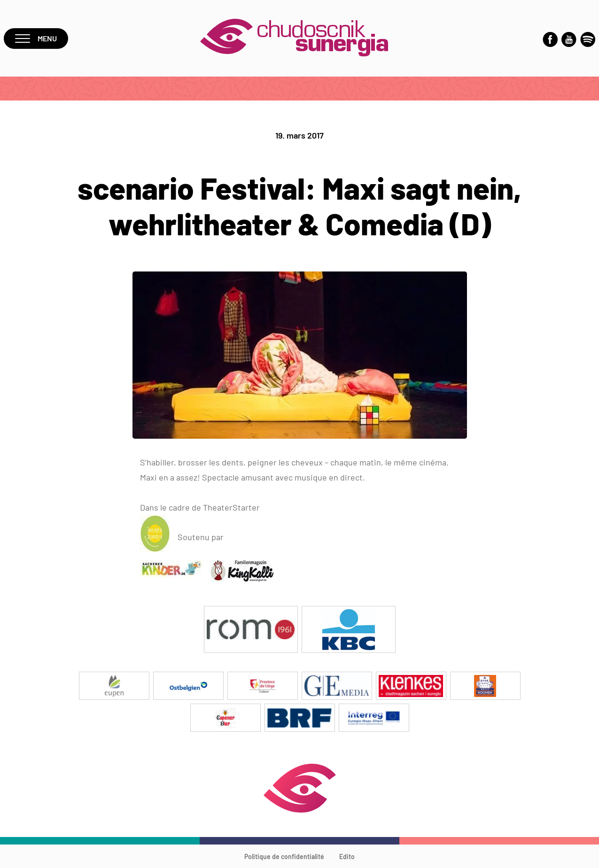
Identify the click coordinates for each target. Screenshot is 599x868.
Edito (347, 856)
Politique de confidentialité (284, 856)
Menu (36, 38)
